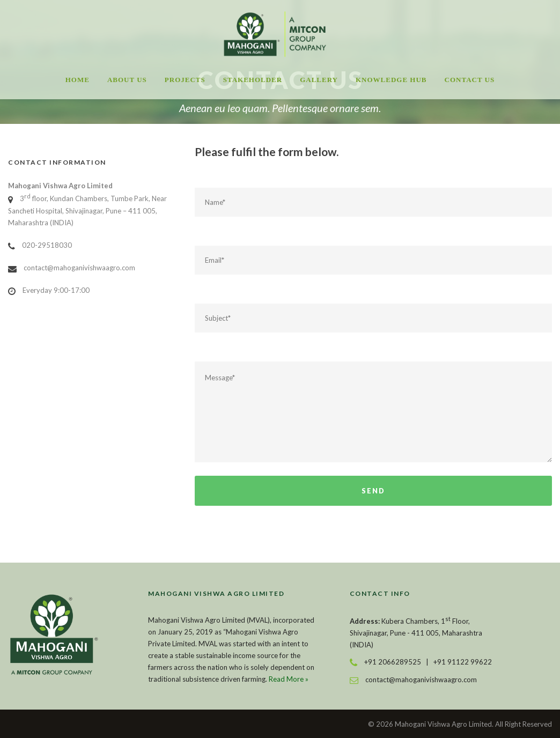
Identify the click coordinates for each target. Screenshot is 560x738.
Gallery (319, 80)
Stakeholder (253, 80)
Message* (373, 412)
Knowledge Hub (391, 80)
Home (78, 80)
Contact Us (470, 80)
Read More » (289, 679)
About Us (127, 80)
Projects (185, 80)
